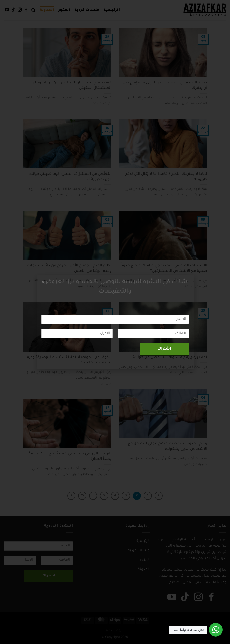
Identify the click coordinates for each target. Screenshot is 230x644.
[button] (43, 282)
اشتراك (164, 349)
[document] (115, 322)
